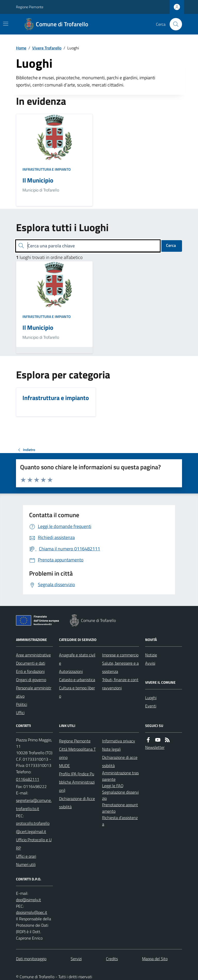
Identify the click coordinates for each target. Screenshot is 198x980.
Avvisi (150, 663)
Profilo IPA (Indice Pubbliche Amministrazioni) (77, 782)
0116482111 (28, 779)
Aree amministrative (33, 655)
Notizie (151, 655)
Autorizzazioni (71, 671)
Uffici (20, 713)
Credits (112, 959)
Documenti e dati (31, 663)
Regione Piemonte (30, 7)
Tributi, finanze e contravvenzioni (120, 684)
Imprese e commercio (120, 655)
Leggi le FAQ (113, 786)
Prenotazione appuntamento (120, 808)
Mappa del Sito (155, 959)
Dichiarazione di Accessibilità (77, 803)
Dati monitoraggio (31, 959)
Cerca (171, 245)
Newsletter (155, 747)
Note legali (111, 749)
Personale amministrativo (34, 692)
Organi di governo (31, 680)
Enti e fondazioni (30, 671)
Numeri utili (26, 864)
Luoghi (151, 698)
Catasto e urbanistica (77, 680)
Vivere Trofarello (47, 48)
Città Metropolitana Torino (77, 753)
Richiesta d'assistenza (120, 821)
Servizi (76, 959)
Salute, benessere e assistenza (120, 667)
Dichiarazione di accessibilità (120, 761)
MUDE (64, 766)
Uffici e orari (26, 856)
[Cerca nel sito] (174, 24)
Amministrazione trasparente (120, 776)
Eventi (151, 706)
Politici (22, 704)
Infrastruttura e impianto (47, 169)
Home (21, 48)
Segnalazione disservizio (120, 795)
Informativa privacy (119, 741)
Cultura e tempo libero (77, 692)
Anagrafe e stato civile (77, 659)
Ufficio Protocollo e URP (34, 844)
